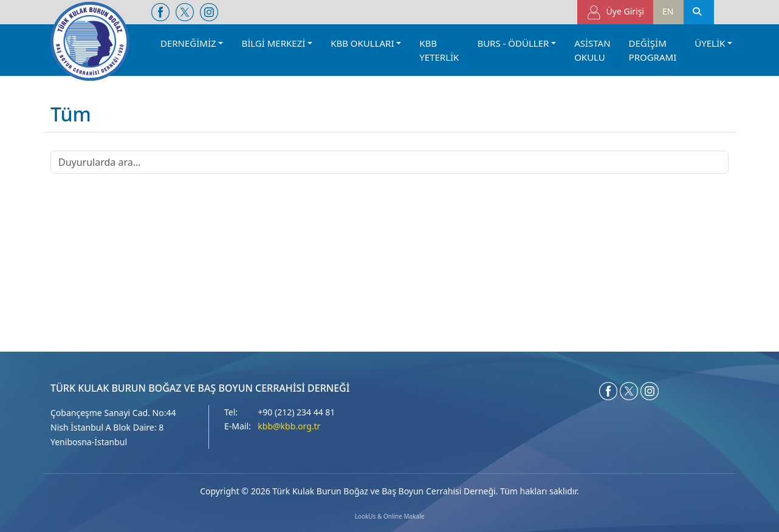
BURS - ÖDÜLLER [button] (513, 43)
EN (668, 11)
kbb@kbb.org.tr (289, 426)
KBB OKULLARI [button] (362, 43)
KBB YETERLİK (439, 50)
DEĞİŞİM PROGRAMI (653, 50)
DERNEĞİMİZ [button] (188, 43)
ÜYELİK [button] (710, 43)
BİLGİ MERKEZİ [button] (273, 43)
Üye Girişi (615, 12)
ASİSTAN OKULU (592, 50)
